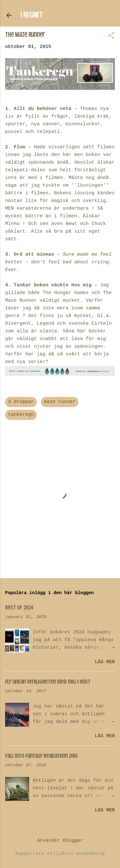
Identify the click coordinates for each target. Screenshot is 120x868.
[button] (111, 36)
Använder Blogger (60, 841)
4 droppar (21, 402)
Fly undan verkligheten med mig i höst (48, 682)
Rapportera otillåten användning (60, 854)
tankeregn (21, 415)
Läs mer (105, 662)
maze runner (60, 402)
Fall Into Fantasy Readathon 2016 (41, 756)
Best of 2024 (19, 608)
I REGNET (32, 15)
